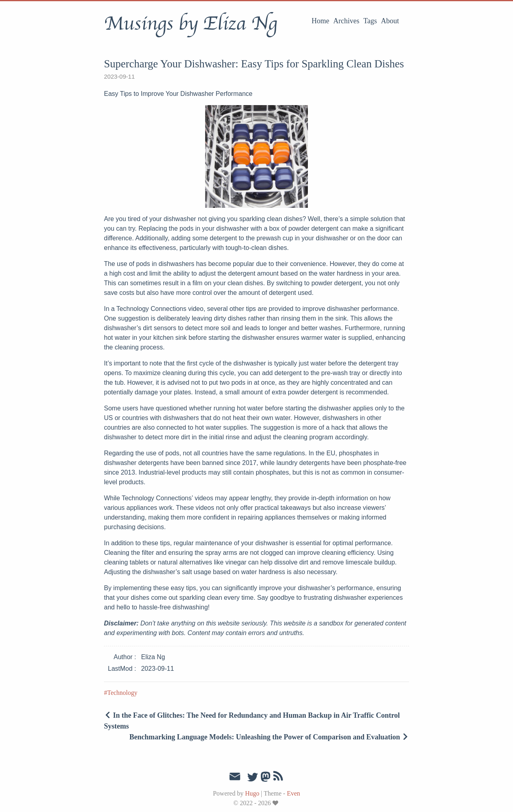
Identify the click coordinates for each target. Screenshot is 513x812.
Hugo (252, 793)
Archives (346, 21)
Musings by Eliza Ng (190, 24)
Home (320, 21)
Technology (122, 693)
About (390, 21)
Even (294, 793)
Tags (370, 21)
